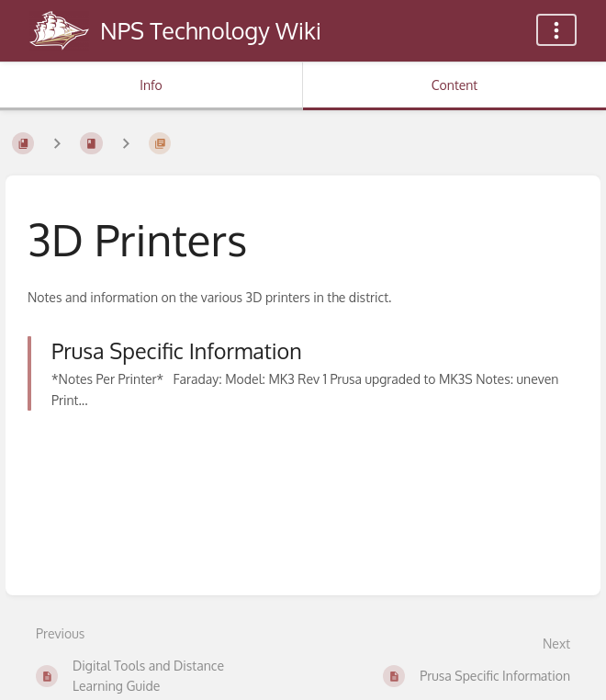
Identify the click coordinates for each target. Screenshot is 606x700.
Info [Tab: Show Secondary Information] (151, 85)
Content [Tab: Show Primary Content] (454, 85)
